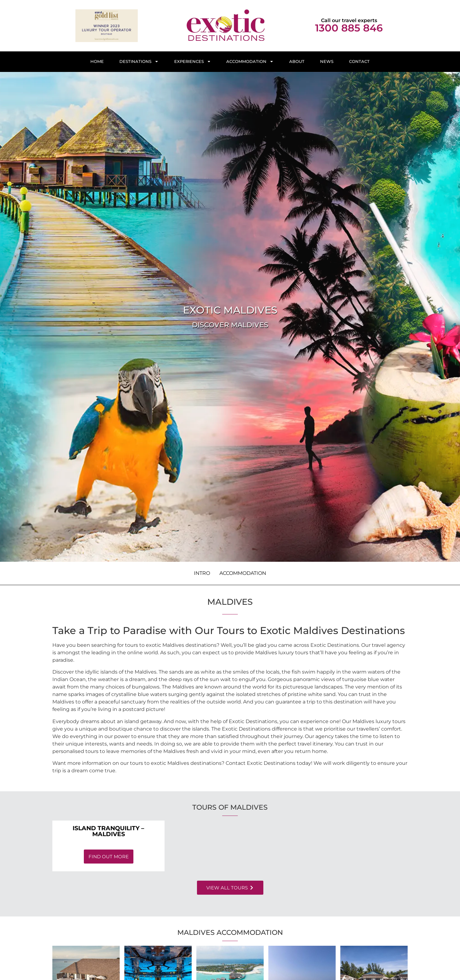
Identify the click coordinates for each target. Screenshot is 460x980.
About (297, 62)
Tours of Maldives (230, 807)
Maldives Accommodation (230, 932)
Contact (359, 62)
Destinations (139, 62)
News (327, 62)
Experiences (193, 62)
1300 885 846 (349, 28)
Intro (202, 573)
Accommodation (250, 62)
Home (97, 62)
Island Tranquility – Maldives (108, 831)
